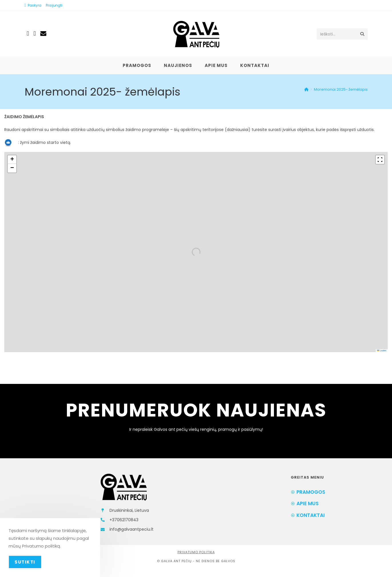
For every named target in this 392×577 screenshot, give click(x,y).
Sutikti (25, 562)
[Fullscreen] (380, 160)
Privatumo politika (196, 552)
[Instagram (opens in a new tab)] (35, 33)
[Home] (306, 89)
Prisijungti (54, 5)
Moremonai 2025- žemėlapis (341, 89)
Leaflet (382, 351)
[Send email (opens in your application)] (43, 33)
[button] (12, 160)
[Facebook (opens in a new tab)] (28, 33)
